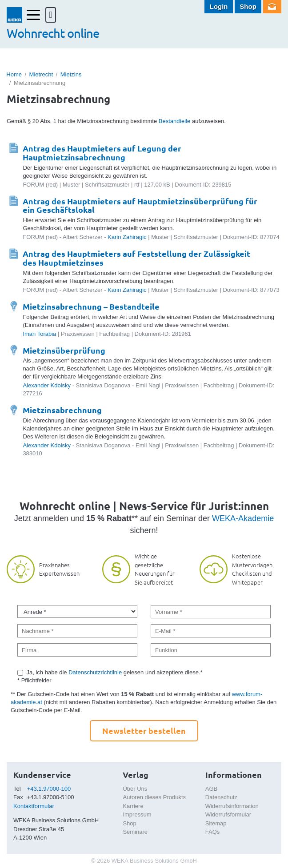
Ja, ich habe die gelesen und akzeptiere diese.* (115, 672)
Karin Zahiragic (127, 237)
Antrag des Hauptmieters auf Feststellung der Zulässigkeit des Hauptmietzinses (136, 258)
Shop (248, 6)
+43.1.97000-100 (49, 789)
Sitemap (216, 823)
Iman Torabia (39, 334)
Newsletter (272, 7)
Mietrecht (41, 74)
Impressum (137, 814)
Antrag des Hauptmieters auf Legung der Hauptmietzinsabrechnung (102, 153)
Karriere (133, 806)
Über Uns (135, 789)
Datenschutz (221, 797)
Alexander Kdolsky (47, 385)
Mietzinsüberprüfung (64, 350)
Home (14, 74)
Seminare (135, 832)
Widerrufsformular (228, 814)
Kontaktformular (34, 806)
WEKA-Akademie (243, 518)
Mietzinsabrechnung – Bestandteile (91, 306)
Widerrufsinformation (232, 806)
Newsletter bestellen (144, 731)
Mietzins (71, 74)
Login (219, 6)
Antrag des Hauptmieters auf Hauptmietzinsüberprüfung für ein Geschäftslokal (140, 205)
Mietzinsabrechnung (62, 410)
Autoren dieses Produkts (154, 797)
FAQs (213, 832)
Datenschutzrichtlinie (95, 672)
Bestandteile (175, 121)
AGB (211, 789)
